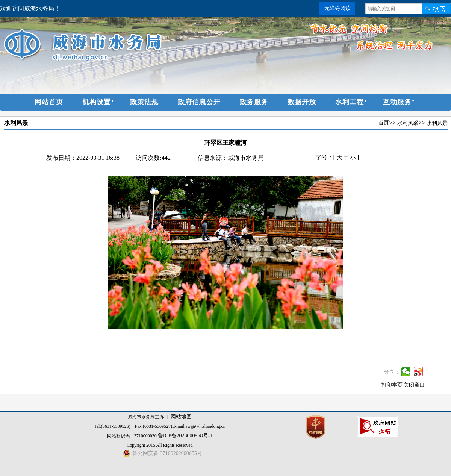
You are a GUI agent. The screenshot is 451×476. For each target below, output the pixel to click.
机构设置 (97, 102)
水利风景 (16, 123)
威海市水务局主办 (146, 417)
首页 (384, 123)
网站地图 (181, 417)
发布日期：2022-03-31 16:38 (83, 158)
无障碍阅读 (337, 8)
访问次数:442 (153, 158)
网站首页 (49, 102)
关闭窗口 (414, 385)
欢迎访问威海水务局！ (30, 8)
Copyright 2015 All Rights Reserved (160, 445)
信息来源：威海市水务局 (231, 158)
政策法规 (144, 102)
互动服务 (397, 102)
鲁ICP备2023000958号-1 (185, 436)
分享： (392, 372)
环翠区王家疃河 (225, 143)
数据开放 (302, 102)
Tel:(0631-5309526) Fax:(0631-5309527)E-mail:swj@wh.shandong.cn (160, 426)
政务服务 (254, 102)
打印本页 (392, 385)
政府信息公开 (199, 102)
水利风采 (408, 123)
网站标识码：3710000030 (132, 436)
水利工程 (350, 102)
